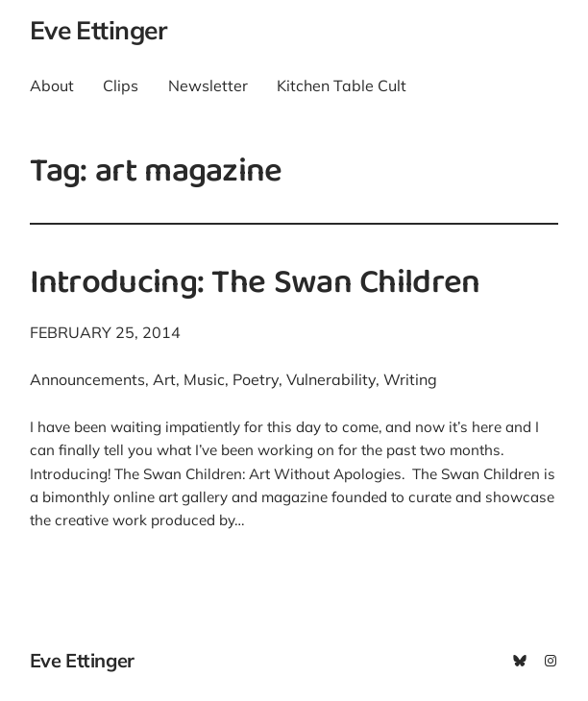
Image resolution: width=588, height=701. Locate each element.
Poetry (256, 379)
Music (204, 379)
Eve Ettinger (98, 30)
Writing (410, 379)
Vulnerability (331, 379)
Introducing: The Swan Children (255, 285)
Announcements (87, 379)
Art (164, 379)
